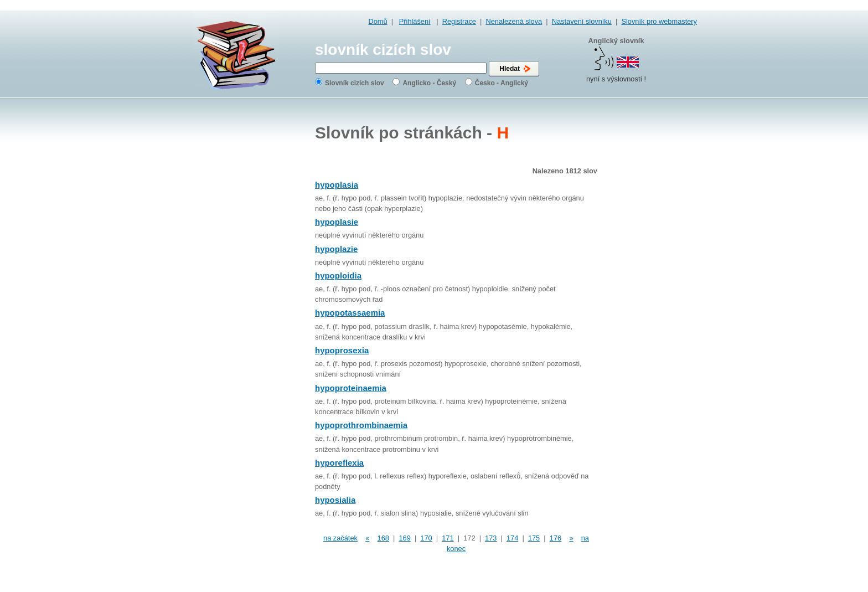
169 (404, 538)
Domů (378, 21)
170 (426, 538)
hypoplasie (337, 222)
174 (512, 538)
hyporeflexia (339, 463)
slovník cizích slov (383, 50)
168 (383, 538)
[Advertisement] (653, 277)
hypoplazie (336, 249)
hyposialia (335, 500)
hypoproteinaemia (351, 388)
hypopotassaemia (350, 313)
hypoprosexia (342, 350)
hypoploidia (338, 276)
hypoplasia (337, 185)
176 (556, 538)
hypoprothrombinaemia (361, 425)
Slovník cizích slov (355, 83)
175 (534, 538)
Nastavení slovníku (582, 21)
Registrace (459, 21)
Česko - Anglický (502, 83)
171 (448, 538)
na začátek (340, 538)
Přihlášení (415, 21)
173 (491, 538)
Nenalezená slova (514, 21)
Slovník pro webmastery (659, 21)
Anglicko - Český (429, 83)
